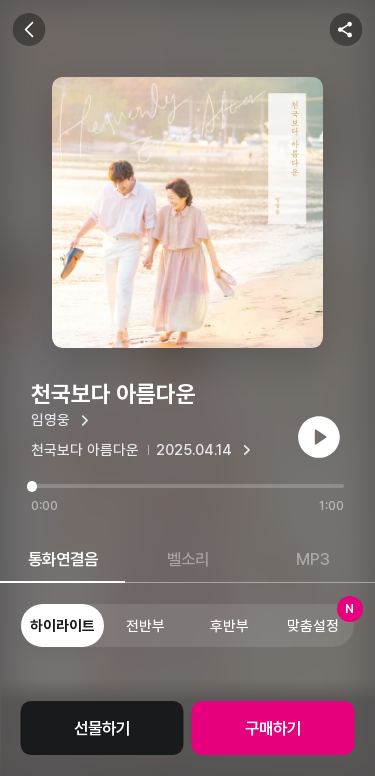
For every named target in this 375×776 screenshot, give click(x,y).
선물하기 (102, 728)
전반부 (145, 626)
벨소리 (188, 559)
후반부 (229, 626)
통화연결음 (63, 559)
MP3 (313, 559)
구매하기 (273, 728)
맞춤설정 (321, 619)
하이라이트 (62, 626)
